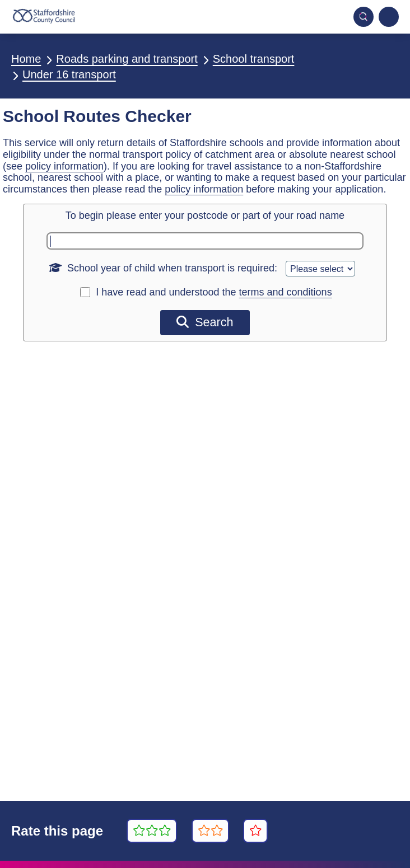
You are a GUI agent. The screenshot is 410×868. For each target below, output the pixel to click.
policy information (64, 166)
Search (205, 322)
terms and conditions (286, 292)
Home (26, 59)
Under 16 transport (69, 74)
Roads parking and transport (127, 59)
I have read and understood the (214, 292)
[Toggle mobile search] (364, 17)
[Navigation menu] (389, 17)
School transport (254, 59)
